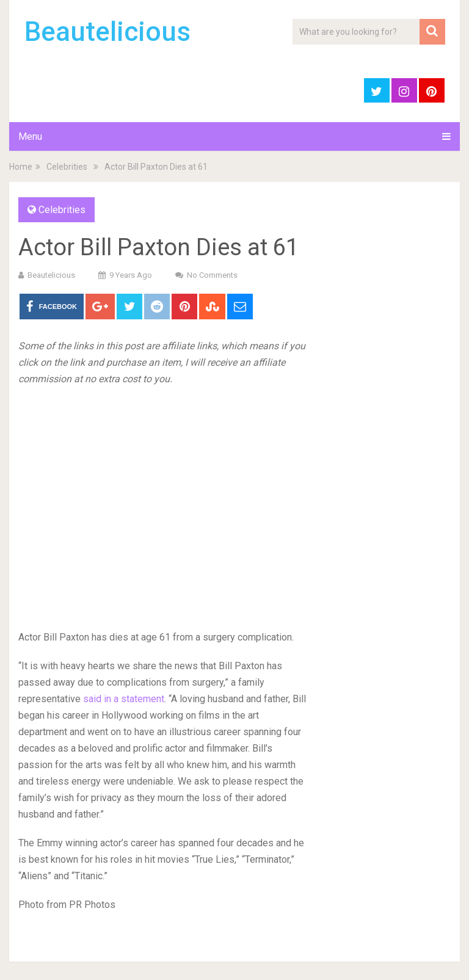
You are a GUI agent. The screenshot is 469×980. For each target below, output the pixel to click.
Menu (30, 136)
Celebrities (67, 167)
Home (21, 167)
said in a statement (124, 699)
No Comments (212, 275)
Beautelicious (107, 32)
